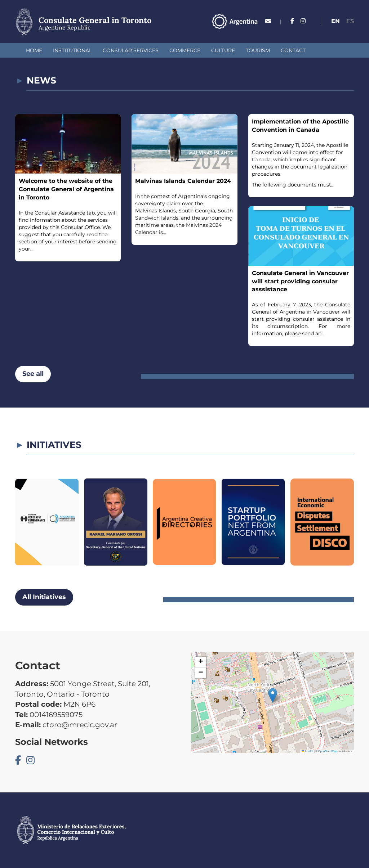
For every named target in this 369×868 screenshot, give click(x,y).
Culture (223, 50)
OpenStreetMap (328, 751)
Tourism (258, 50)
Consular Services (131, 50)
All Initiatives (44, 597)
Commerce (185, 50)
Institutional (72, 50)
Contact (293, 50)
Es (350, 21)
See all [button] (33, 374)
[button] (273, 695)
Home (34, 50)
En (335, 21)
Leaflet (307, 751)
